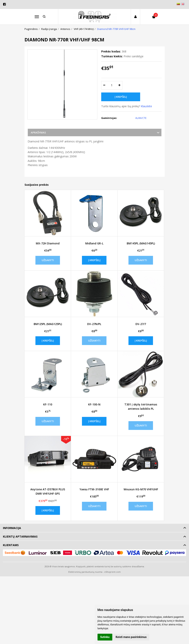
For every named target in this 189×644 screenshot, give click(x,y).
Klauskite (146, 106)
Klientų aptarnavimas (20, 536)
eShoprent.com (113, 572)
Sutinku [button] (105, 637)
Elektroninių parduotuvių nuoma (85, 572)
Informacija (12, 528)
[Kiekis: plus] (120, 85)
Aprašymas (38, 132)
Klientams (11, 545)
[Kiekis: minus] (104, 85)
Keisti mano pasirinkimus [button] (131, 637)
